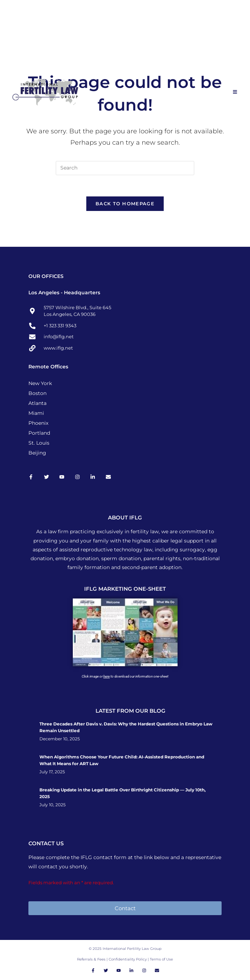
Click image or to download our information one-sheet (125, 677)
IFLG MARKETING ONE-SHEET (125, 589)
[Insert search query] (125, 168)
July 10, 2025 (53, 805)
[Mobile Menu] (235, 92)
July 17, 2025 (52, 772)
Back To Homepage (125, 204)
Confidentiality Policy (128, 960)
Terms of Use (161, 960)
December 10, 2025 (60, 739)
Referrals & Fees (91, 960)
